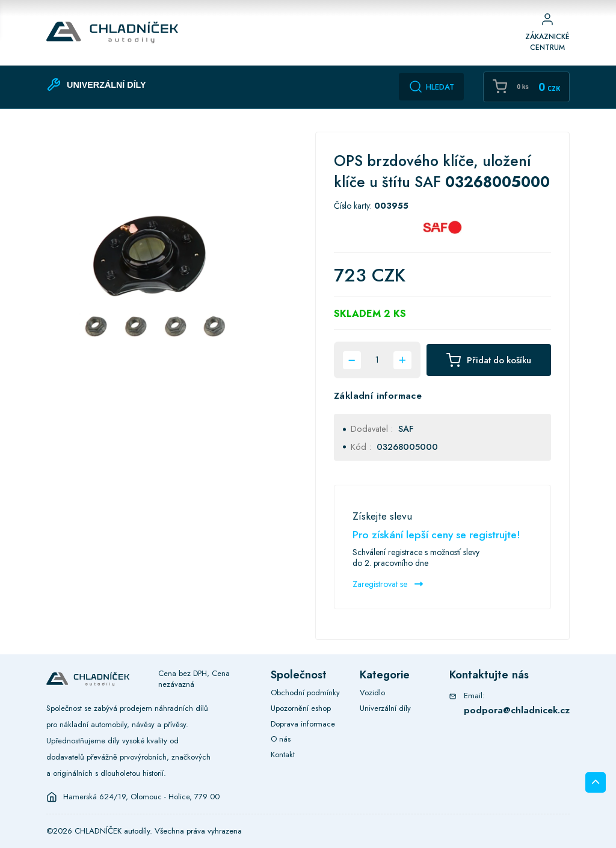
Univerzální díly (385, 708)
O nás (281, 739)
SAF (406, 429)
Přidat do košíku (489, 361)
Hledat (431, 87)
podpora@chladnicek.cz (517, 710)
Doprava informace (303, 724)
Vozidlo (372, 693)
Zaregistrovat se (388, 584)
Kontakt (283, 754)
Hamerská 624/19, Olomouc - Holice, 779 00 (141, 797)
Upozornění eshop (301, 708)
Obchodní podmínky (305, 693)
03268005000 (407, 447)
